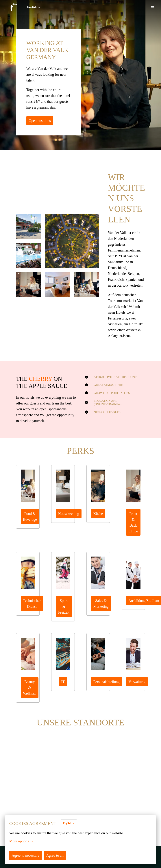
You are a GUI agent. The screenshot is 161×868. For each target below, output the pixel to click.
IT (63, 682)
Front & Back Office (133, 528)
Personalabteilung (107, 682)
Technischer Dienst (32, 609)
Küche (98, 519)
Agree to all (56, 855)
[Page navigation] (153, 7)
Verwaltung (137, 682)
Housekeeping (69, 519)
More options (21, 841)
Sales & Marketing (101, 609)
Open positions (40, 121)
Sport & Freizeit (64, 609)
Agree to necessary (26, 855)
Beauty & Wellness (30, 688)
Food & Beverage (30, 522)
